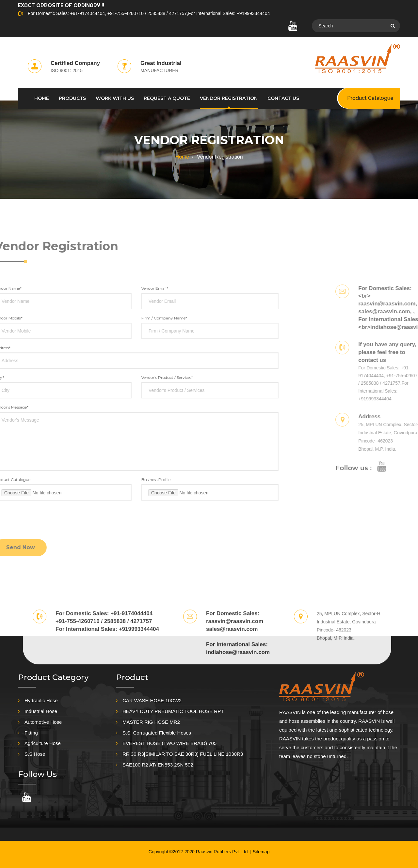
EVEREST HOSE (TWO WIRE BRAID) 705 (169, 743)
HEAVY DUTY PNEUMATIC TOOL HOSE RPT (173, 711)
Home (182, 157)
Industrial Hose (41, 711)
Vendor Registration (229, 98)
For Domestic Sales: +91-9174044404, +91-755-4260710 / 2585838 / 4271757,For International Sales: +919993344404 (149, 13)
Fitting (31, 733)
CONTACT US (283, 98)
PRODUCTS (72, 98)
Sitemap (261, 852)
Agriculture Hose (43, 743)
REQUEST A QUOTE (167, 98)
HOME (42, 98)
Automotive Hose (43, 722)
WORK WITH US (115, 98)
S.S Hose (35, 754)
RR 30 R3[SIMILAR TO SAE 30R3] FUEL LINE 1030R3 (183, 754)
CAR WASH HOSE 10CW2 (152, 700)
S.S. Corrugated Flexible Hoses (157, 733)
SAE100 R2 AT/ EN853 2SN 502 (158, 765)
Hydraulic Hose (41, 700)
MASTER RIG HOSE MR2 (151, 722)
